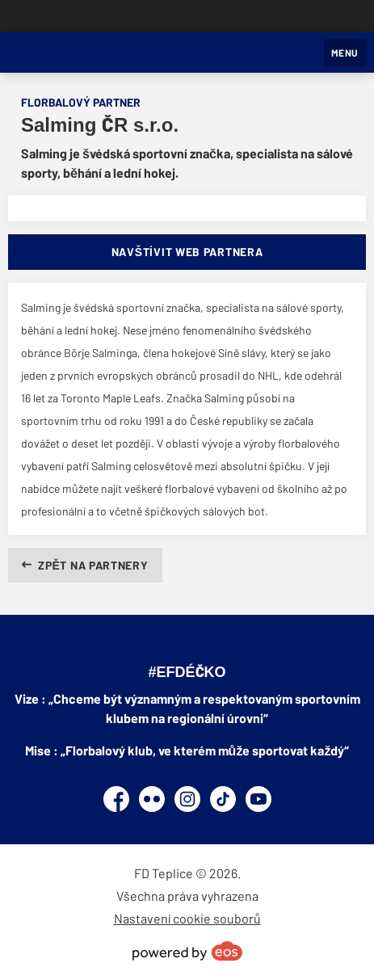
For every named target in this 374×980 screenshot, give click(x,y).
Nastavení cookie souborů (187, 918)
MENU (345, 53)
